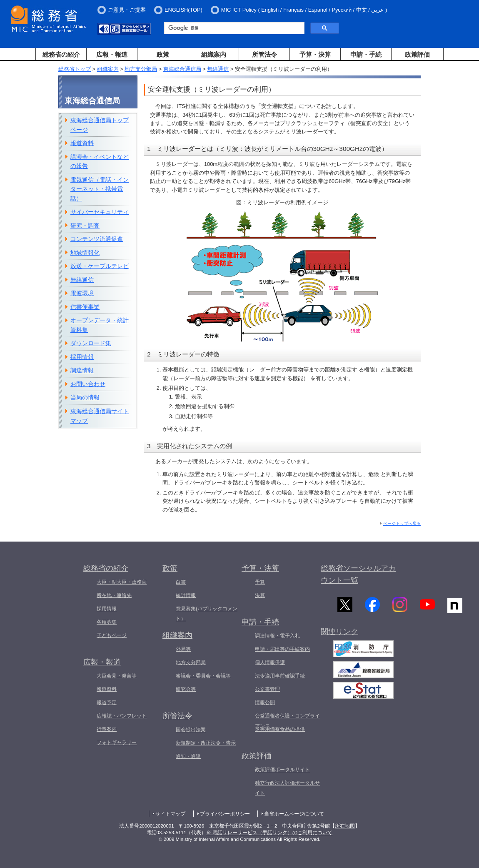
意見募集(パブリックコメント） (207, 614)
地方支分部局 (141, 69)
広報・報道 (112, 54)
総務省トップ (75, 69)
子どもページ (112, 635)
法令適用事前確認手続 (280, 676)
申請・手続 (366, 54)
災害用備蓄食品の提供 (280, 729)
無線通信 (218, 69)
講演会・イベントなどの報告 (100, 162)
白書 (181, 582)
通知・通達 (188, 756)
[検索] (233, 28)
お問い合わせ (88, 384)
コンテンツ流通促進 (97, 239)
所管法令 (264, 54)
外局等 (183, 649)
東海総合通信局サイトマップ (100, 416)
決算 (260, 595)
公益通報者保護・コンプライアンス (287, 721)
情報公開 (265, 702)
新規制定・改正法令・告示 (206, 743)
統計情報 (186, 595)
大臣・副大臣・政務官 (122, 582)
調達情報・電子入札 (277, 636)
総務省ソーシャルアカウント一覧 (358, 574)
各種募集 (107, 622)
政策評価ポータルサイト (282, 770)
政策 (163, 54)
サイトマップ (170, 814)
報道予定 (107, 702)
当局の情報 (85, 397)
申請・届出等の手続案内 (282, 649)
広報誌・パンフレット (122, 716)
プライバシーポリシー (225, 814)
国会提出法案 (191, 730)
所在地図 (345, 826)
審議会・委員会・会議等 (203, 676)
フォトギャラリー (117, 743)
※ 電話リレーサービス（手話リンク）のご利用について (269, 833)
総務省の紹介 (61, 54)
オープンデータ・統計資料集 (100, 325)
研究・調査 (85, 226)
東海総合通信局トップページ (100, 125)
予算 (260, 582)
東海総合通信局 (182, 69)
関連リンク (339, 633)
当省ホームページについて (294, 814)
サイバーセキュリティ (100, 212)
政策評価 (417, 54)
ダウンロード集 (91, 343)
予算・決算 (315, 54)
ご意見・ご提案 (127, 10)
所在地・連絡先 (114, 595)
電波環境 (82, 293)
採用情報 (82, 357)
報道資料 (82, 143)
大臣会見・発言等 (117, 676)
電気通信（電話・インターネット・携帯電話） (100, 189)
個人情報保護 (270, 662)
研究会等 (186, 689)
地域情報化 (85, 253)
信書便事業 (85, 307)
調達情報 (82, 370)
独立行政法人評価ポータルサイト (287, 788)
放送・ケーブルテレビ (100, 266)
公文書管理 (267, 689)
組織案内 (214, 54)
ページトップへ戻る (402, 523)
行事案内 (107, 729)
